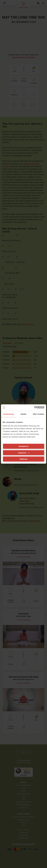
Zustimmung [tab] (8, 414)
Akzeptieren (23, 446)
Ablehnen (23, 459)
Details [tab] (24, 414)
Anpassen (24, 453)
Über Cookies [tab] (39, 414)
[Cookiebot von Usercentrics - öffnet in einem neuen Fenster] (34, 408)
